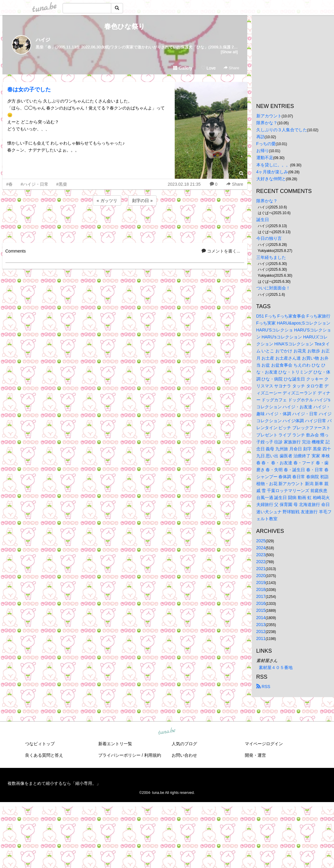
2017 (261, 596)
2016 (261, 603)
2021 (261, 569)
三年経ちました (271, 257)
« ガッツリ (107, 201)
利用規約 (153, 755)
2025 (261, 541)
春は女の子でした (29, 90)
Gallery (183, 68)
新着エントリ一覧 (115, 744)
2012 (261, 631)
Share (231, 68)
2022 (261, 562)
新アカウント (269, 116)
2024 (261, 548)
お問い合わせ (184, 755)
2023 (261, 555)
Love (208, 68)
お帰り (263, 151)
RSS (263, 687)
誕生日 (263, 220)
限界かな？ (267, 123)
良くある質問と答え (44, 755)
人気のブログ (184, 744)
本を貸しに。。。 (273, 165)
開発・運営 (255, 755)
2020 (261, 576)
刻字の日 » (142, 201)
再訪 (261, 137)
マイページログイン (264, 744)
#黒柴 (62, 184)
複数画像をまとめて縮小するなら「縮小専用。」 (54, 783)
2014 (261, 618)
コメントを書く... (221, 251)
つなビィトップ (40, 744)
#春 (10, 184)
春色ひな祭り (125, 26)
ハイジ (43, 40)
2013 (261, 625)
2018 (261, 589)
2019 (261, 582)
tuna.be (167, 732)
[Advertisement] (125, 223)
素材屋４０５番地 (276, 667)
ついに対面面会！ (273, 288)
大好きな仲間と (271, 179)
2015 (261, 610)
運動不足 (265, 158)
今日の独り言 (269, 238)
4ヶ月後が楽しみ (272, 172)
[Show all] (229, 52)
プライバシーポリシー (119, 755)
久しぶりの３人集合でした (282, 130)
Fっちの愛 (266, 144)
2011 (261, 638)
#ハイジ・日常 (34, 184)
